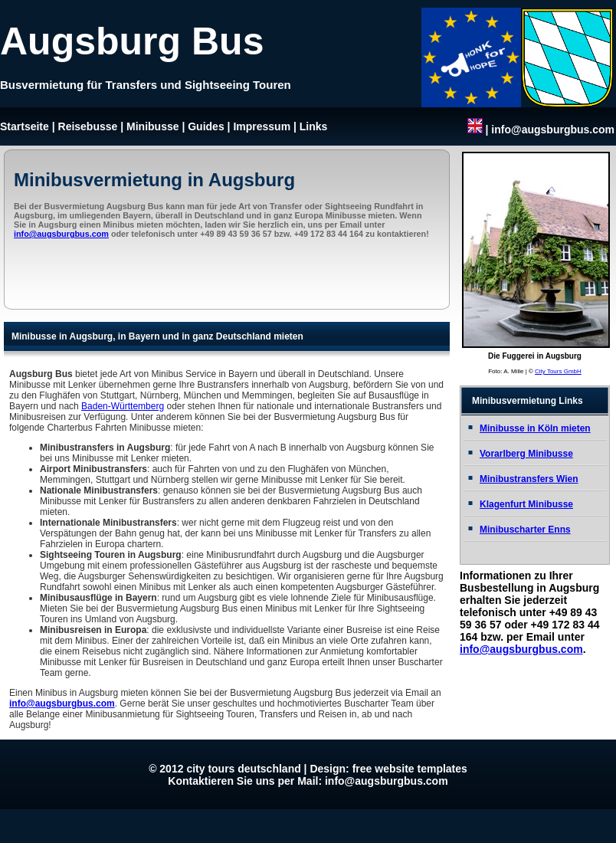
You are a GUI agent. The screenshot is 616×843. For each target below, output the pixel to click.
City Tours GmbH (558, 371)
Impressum (262, 126)
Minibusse (152, 126)
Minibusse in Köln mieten (535, 428)
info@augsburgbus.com (553, 130)
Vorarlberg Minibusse (526, 454)
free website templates (410, 769)
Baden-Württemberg (123, 406)
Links (314, 126)
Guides (206, 126)
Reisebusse (88, 126)
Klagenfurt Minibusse (526, 504)
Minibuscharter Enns (525, 530)
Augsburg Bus (132, 41)
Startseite (25, 126)
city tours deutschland (243, 769)
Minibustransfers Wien (529, 479)
